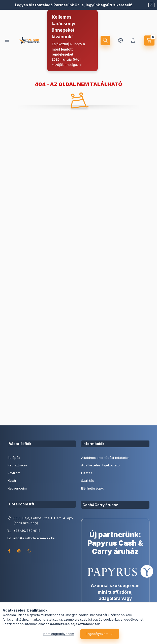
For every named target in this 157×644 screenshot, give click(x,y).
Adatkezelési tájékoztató (100, 465)
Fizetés (87, 473)
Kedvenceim (17, 488)
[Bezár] (151, 5)
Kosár (12, 480)
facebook (9, 551)
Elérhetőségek (92, 488)
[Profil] (133, 41)
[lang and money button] (120, 41)
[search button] (105, 41)
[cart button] (149, 41)
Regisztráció (17, 465)
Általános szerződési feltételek (105, 458)
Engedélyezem (97, 634)
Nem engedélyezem (59, 634)
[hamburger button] (7, 40)
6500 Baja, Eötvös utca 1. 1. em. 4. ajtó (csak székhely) (43, 520)
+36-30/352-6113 (27, 531)
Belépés (14, 458)
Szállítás (88, 480)
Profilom (14, 473)
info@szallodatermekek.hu (34, 538)
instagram (19, 551)
